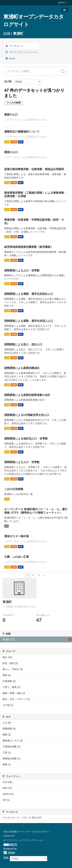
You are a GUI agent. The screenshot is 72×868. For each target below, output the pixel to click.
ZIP (6, 526)
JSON (14, 142)
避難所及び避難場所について (22, 132)
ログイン (62, 3)
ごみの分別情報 (14, 489)
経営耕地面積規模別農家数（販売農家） (29, 247)
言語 (6, 858)
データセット (15, 46)
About (10, 58)
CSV (7, 142)
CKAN (9, 853)
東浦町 (18, 33)
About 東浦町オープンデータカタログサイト (27, 832)
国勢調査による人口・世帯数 (22, 270)
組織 (7, 33)
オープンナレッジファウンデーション (24, 840)
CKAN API (9, 836)
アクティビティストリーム (22, 52)
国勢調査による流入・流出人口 (23, 344)
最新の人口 (11, 115)
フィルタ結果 (14, 102)
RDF (21, 142)
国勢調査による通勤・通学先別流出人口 (29, 294)
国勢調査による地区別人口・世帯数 (26, 439)
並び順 (8, 81)
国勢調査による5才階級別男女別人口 (27, 415)
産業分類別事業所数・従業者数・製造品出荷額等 (34, 169)
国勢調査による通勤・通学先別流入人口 (29, 321)
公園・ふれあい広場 (16, 557)
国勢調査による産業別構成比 (22, 368)
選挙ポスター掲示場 (16, 536)
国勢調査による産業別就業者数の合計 (27, 395)
